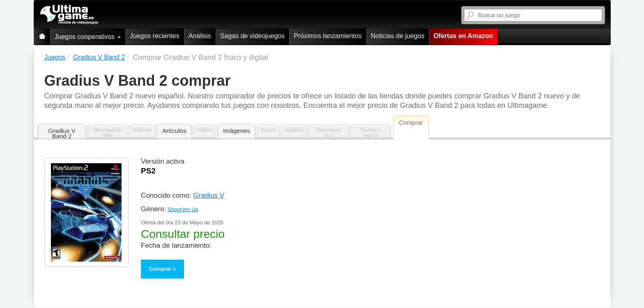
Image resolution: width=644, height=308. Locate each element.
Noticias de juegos (398, 36)
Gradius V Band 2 (62, 133)
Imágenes (237, 131)
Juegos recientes (155, 36)
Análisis (200, 36)
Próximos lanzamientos (328, 36)
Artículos (174, 131)
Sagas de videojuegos (252, 36)
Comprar (160, 269)
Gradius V (209, 195)
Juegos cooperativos (88, 37)
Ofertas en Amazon (463, 36)
